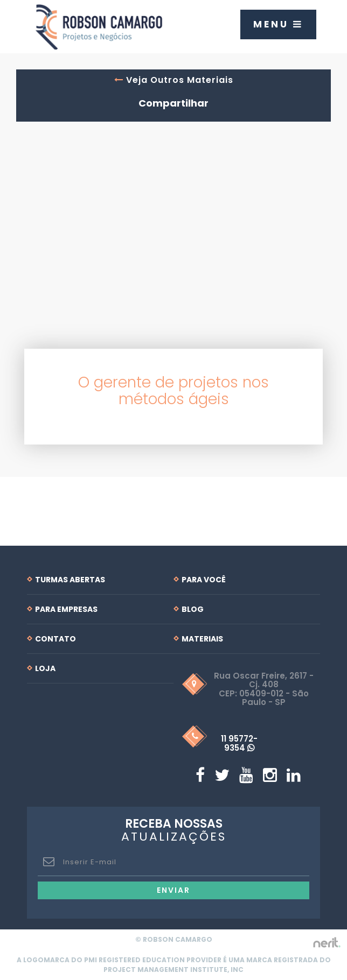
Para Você (204, 580)
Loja (45, 668)
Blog (193, 609)
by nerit (327, 943)
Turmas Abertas (70, 580)
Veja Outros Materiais (174, 80)
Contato (55, 639)
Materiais (202, 639)
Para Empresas (66, 609)
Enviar (174, 890)
